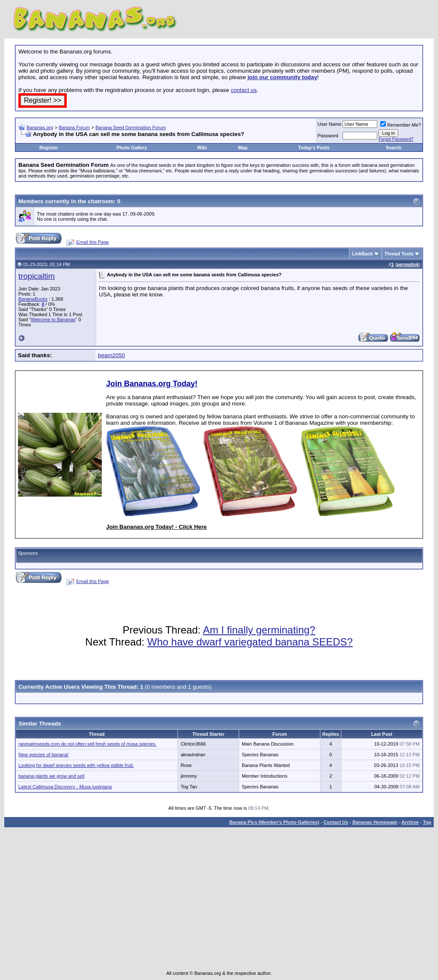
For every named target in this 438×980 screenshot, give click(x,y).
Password (328, 136)
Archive (410, 822)
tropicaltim (37, 276)
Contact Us (336, 822)
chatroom (101, 201)
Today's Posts (314, 148)
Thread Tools (399, 254)
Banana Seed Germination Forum (130, 127)
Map (243, 148)
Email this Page (92, 242)
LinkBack (363, 254)
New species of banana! (43, 755)
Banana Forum (74, 127)
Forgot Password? (396, 139)
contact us (244, 90)
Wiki (202, 148)
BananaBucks (33, 299)
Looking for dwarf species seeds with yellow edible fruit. (76, 765)
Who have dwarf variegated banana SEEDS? (250, 642)
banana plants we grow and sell (51, 776)
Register (49, 148)
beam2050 (111, 355)
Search (394, 148)
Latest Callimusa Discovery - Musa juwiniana (65, 787)
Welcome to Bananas (53, 320)
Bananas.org (40, 127)
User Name (330, 124)
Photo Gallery (132, 148)
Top (427, 822)
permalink (408, 264)
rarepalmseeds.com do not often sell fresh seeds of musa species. (87, 744)
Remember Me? (401, 125)
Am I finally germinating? (259, 630)
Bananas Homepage (375, 822)
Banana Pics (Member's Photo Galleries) (274, 822)
